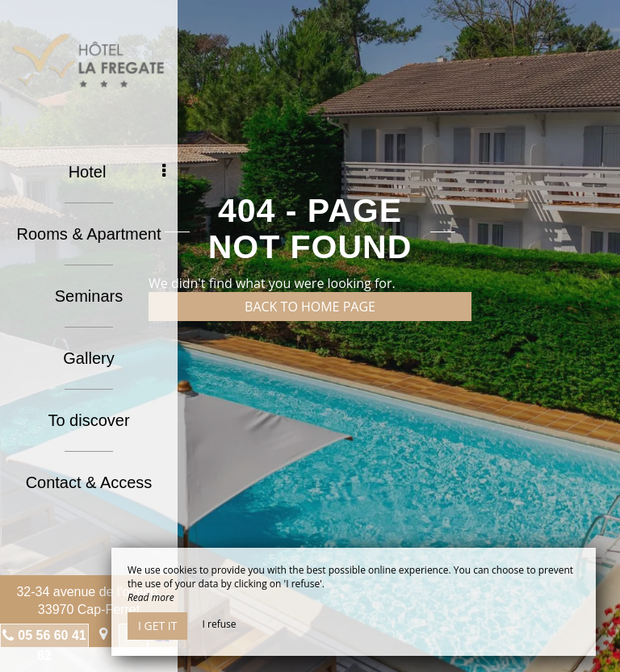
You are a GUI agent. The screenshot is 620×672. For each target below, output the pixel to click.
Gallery (88, 358)
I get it (157, 626)
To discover (88, 420)
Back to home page (310, 307)
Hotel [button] (117, 172)
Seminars (89, 296)
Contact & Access (89, 482)
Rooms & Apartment (89, 234)
